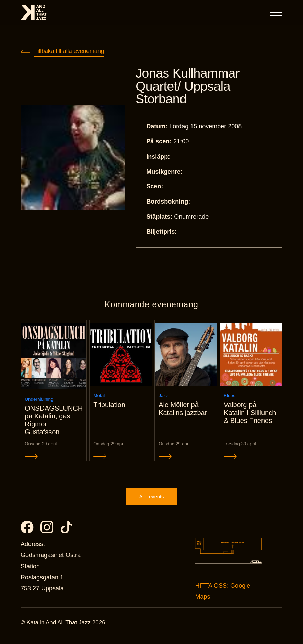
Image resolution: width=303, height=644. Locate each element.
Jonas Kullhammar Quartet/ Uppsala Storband (190, 87)
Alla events (151, 503)
